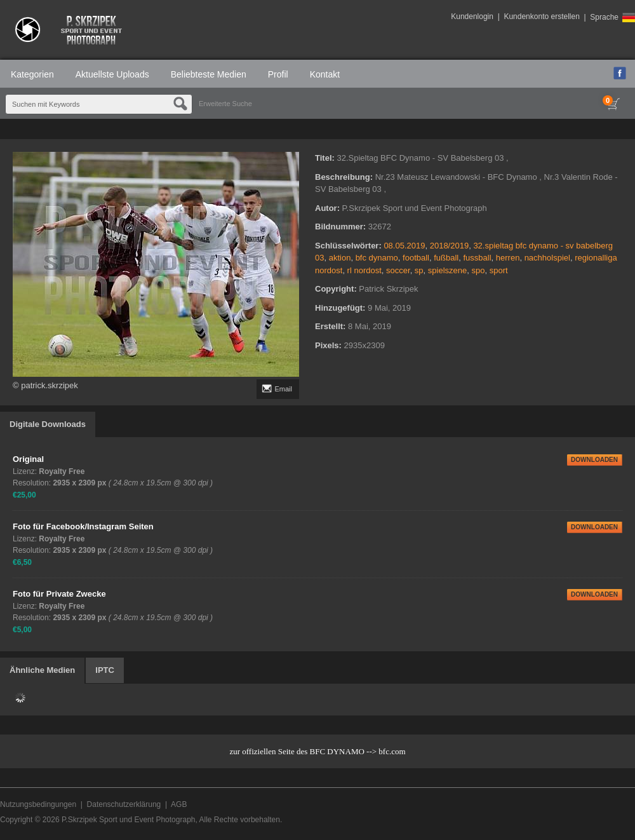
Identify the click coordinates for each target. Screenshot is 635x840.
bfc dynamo (377, 258)
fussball (478, 258)
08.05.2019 (404, 246)
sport (499, 270)
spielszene (447, 270)
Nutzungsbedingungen (38, 804)
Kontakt (325, 74)
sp (419, 270)
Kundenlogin (472, 17)
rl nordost (364, 270)
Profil (278, 74)
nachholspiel (547, 258)
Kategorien (32, 74)
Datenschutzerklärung (124, 804)
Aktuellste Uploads (112, 74)
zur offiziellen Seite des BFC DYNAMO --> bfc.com (317, 751)
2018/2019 (449, 246)
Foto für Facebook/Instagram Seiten (83, 526)
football (416, 258)
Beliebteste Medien (209, 74)
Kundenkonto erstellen (541, 17)
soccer (398, 270)
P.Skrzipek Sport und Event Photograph (129, 820)
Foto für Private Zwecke (59, 594)
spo (478, 270)
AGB (179, 804)
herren (508, 258)
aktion (340, 258)
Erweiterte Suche (225, 104)
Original (28, 459)
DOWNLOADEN (594, 460)
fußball (446, 258)
